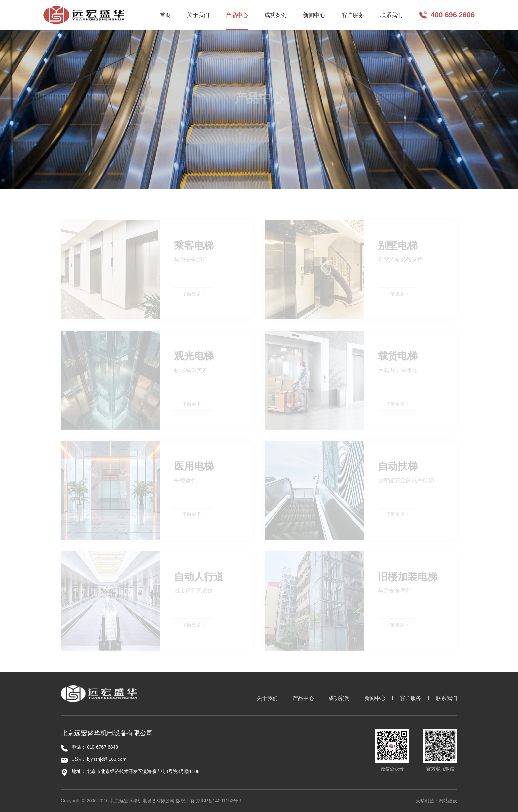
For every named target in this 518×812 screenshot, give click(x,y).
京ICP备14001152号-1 (219, 801)
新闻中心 (375, 698)
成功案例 (339, 698)
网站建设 (448, 801)
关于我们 (267, 698)
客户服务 (411, 698)
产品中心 (303, 698)
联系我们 (447, 698)
